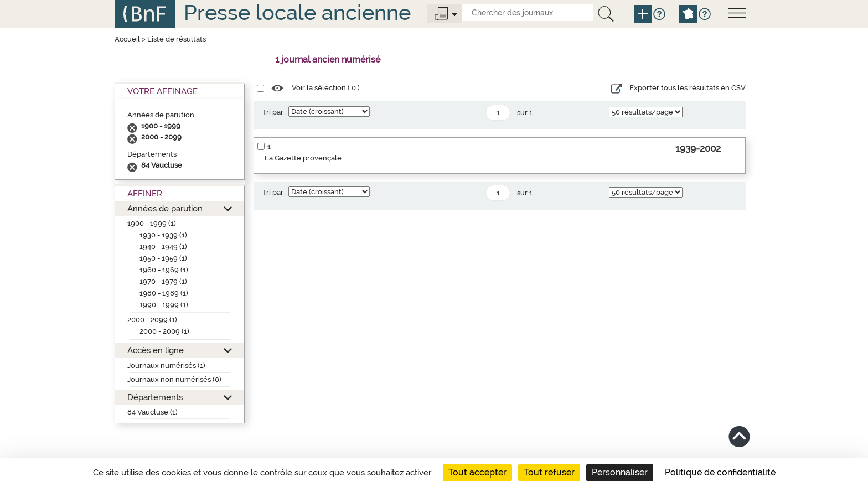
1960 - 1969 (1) (164, 270)
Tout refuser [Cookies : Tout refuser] (549, 472)
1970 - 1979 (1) (163, 281)
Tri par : (274, 112)
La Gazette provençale (303, 158)
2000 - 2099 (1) (152, 320)
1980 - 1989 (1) (164, 293)
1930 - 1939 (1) (163, 235)
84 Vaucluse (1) (153, 412)
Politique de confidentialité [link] (720, 472)
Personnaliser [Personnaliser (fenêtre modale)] (620, 472)
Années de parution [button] (165, 208)
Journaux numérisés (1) (166, 366)
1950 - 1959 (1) (163, 258)
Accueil (127, 39)
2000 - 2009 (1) (164, 331)
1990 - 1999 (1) (164, 305)
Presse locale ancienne (297, 12)
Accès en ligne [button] (156, 350)
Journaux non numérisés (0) (174, 379)
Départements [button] (155, 397)
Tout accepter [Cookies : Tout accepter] (477, 472)
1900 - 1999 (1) (152, 223)
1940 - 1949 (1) (163, 247)
